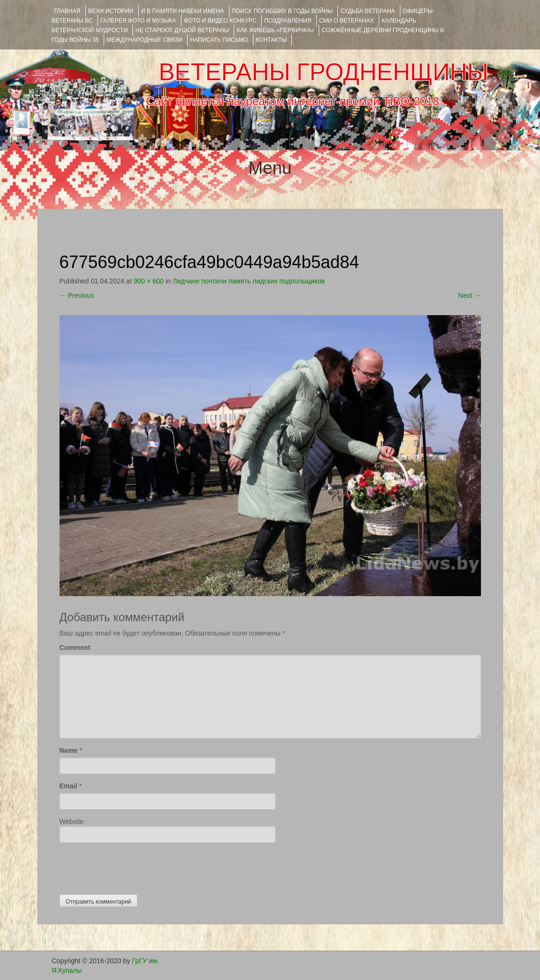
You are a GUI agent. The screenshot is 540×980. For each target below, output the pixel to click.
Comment (75, 648)
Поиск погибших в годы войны (282, 11)
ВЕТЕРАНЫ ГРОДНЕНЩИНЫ (323, 72)
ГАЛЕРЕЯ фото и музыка (138, 21)
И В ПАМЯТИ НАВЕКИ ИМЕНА (183, 11)
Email (68, 786)
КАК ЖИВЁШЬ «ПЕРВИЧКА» (275, 30)
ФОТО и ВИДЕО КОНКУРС (220, 21)
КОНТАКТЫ (271, 40)
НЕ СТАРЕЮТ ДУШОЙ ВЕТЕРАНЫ (182, 30)
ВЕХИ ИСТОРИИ (111, 11)
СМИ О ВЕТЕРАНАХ (347, 21)
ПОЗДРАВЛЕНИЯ (288, 21)
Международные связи (144, 40)
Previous (77, 295)
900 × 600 (149, 281)
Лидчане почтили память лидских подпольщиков (249, 281)
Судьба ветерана (368, 11)
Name (69, 750)
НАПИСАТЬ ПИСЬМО (219, 40)
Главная (67, 11)
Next (470, 295)
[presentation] (132, 866)
